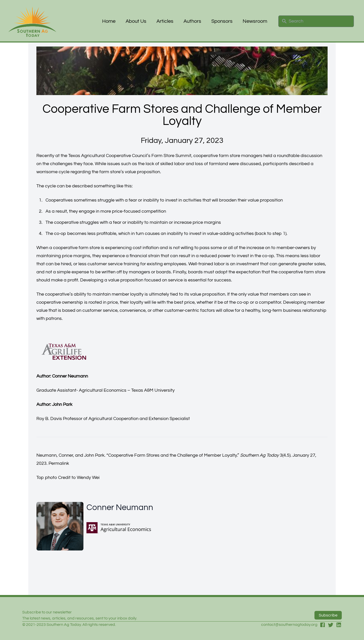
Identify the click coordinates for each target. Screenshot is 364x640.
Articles (165, 21)
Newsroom (255, 21)
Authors (192, 21)
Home (109, 21)
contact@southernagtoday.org (289, 625)
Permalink (59, 463)
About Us (136, 21)
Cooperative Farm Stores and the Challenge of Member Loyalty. (173, 455)
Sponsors (222, 21)
